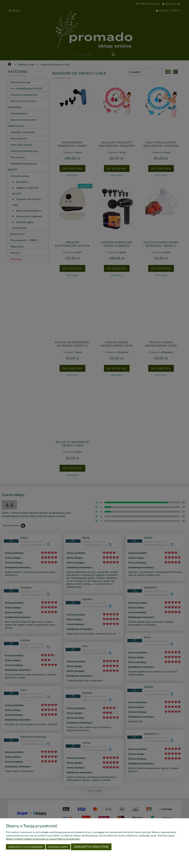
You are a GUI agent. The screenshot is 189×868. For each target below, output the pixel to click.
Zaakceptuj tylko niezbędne (26, 847)
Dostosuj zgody (58, 847)
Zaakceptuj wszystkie (91, 847)
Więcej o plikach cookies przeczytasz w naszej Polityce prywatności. (43, 839)
